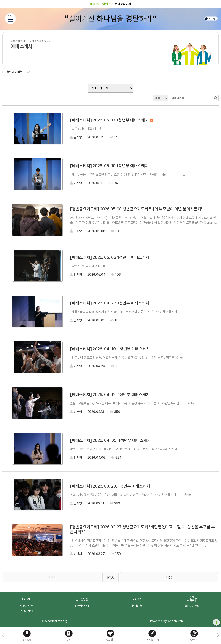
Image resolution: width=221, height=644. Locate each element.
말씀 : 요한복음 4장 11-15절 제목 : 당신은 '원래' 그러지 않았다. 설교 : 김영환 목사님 (143, 449)
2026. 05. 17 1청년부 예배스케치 (112, 120)
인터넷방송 (82, 599)
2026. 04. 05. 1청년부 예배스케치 (110, 440)
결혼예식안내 (82, 606)
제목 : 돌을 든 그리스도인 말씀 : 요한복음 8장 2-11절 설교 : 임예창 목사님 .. (128, 175)
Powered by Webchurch (166, 621)
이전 (52, 577)
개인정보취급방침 (192, 599)
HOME (26, 599)
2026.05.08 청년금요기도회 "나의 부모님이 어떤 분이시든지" (136, 209)
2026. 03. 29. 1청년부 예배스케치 (110, 486)
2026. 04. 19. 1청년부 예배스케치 (110, 349)
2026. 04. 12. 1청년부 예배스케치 (110, 395)
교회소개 (137, 599)
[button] (218, 635)
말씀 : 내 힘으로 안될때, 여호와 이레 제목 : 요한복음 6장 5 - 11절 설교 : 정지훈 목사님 (144, 358)
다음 (169, 577)
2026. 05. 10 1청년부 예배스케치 (109, 166)
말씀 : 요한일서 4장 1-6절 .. (94, 266)
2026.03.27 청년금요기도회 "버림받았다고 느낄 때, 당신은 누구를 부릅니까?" (142, 529)
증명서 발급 (27, 611)
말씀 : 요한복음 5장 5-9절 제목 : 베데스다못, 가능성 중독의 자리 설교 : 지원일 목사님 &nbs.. (133, 403)
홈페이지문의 (192, 606)
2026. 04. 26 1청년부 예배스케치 (110, 303)
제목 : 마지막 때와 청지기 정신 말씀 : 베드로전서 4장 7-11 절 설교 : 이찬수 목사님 (140, 312)
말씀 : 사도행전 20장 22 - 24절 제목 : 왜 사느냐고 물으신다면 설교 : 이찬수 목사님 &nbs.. (132, 495)
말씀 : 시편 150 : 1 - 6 (108, 129)
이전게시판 (26, 606)
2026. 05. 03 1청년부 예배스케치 (110, 257)
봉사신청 (137, 606)
